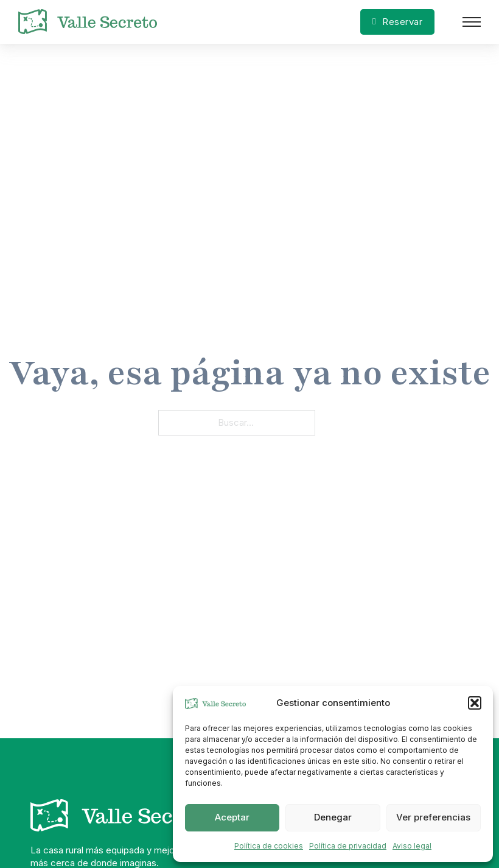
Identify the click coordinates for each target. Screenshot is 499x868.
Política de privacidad (348, 846)
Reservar (397, 22)
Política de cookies (269, 846)
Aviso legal (412, 846)
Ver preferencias (433, 817)
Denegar (333, 817)
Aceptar (232, 817)
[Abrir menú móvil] (472, 22)
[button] (475, 703)
